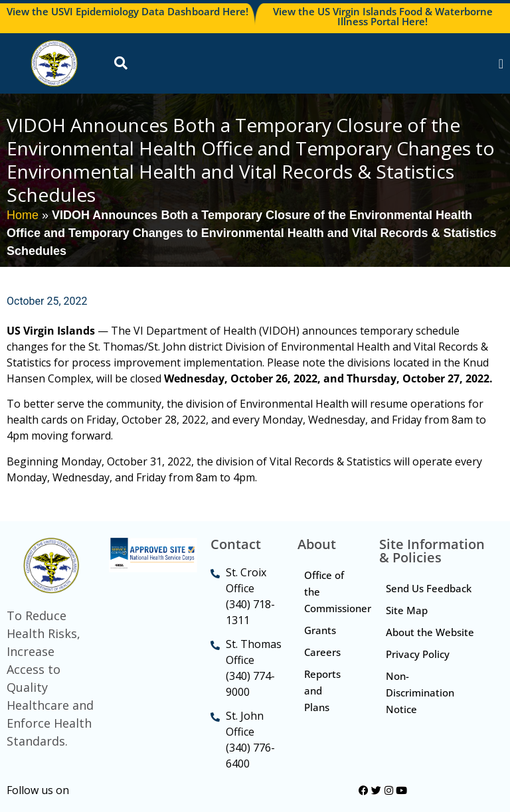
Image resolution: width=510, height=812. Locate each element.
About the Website (430, 632)
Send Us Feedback (429, 588)
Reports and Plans (322, 690)
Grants (320, 630)
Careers (322, 652)
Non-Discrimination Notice (420, 692)
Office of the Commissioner (335, 592)
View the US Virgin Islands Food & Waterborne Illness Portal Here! (383, 16)
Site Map (407, 610)
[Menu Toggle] (501, 64)
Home (23, 215)
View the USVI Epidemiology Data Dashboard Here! (127, 11)
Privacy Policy (418, 654)
